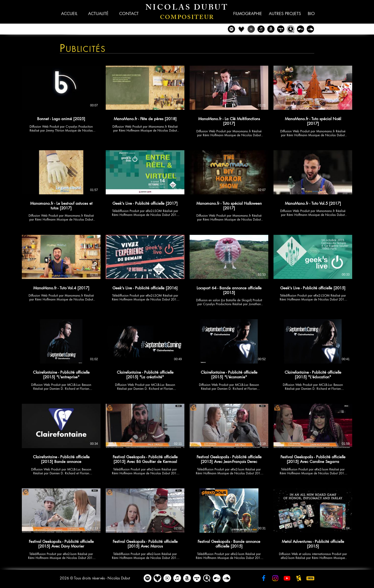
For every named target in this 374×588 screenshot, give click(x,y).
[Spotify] (148, 578)
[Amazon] (187, 578)
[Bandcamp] (300, 29)
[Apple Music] (177, 578)
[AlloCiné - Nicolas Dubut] (299, 578)
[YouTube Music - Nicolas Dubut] (251, 29)
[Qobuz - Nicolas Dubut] (291, 29)
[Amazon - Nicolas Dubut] (271, 29)
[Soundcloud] (310, 29)
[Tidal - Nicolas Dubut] (281, 29)
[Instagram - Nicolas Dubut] (275, 578)
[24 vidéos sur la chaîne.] (187, 313)
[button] (129, 14)
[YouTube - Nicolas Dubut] (287, 578)
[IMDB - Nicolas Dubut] (310, 578)
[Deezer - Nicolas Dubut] (241, 29)
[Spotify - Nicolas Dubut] (231, 29)
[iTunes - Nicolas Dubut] (261, 29)
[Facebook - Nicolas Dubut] (264, 578)
